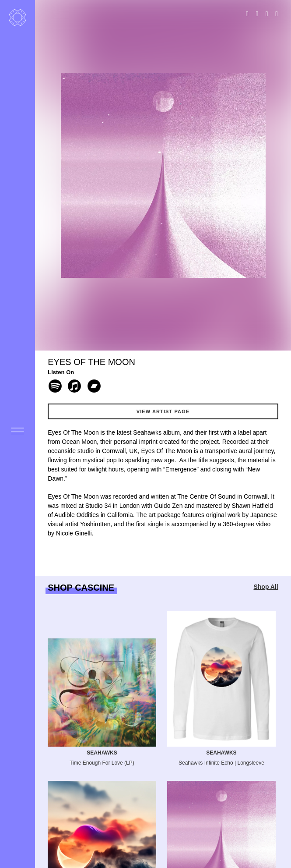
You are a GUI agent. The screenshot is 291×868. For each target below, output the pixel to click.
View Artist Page (163, 411)
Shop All (266, 587)
